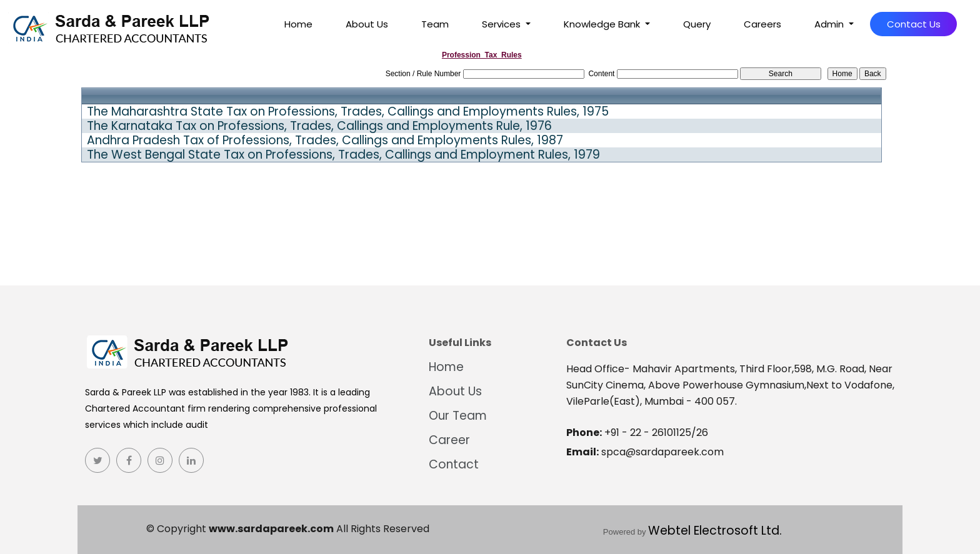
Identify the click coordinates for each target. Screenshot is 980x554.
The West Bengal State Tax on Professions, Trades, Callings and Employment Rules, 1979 (343, 155)
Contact (454, 464)
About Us (367, 24)
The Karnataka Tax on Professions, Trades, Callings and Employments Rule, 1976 (319, 126)
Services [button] (502, 24)
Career (449, 440)
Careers (762, 24)
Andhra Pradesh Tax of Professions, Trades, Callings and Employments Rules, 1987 (325, 141)
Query (697, 24)
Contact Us (914, 24)
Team (435, 24)
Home (298, 24)
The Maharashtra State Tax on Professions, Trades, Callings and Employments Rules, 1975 (348, 112)
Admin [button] (830, 24)
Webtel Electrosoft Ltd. (715, 531)
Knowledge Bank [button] (603, 24)
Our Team (458, 416)
